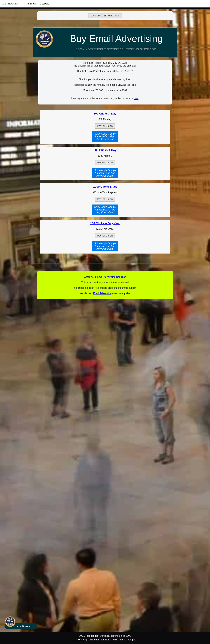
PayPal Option (105, 126)
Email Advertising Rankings (112, 277)
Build (115, 640)
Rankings (31, 4)
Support (132, 640)
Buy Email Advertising (116, 39)
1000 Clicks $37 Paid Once (105, 16)
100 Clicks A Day (105, 114)
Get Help (44, 4)
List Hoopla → (12, 4)
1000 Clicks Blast (105, 187)
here (136, 98)
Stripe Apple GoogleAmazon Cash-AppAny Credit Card (105, 136)
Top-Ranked (126, 71)
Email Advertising (102, 293)
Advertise (94, 640)
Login (123, 640)
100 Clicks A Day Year (105, 223)
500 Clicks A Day (105, 150)
